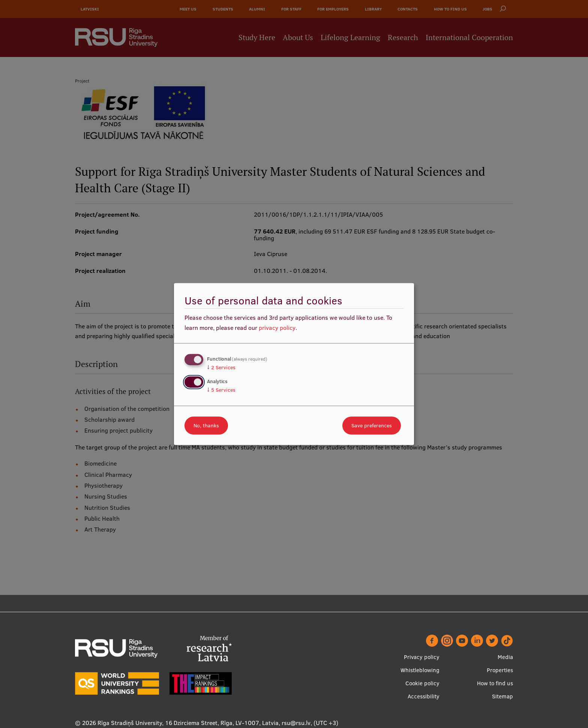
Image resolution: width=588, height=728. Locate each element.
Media (505, 657)
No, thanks (206, 425)
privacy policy (277, 328)
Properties (500, 670)
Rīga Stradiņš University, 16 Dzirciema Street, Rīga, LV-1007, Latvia (188, 723)
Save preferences (372, 425)
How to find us (495, 683)
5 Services (221, 390)
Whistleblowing (420, 670)
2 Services (221, 367)
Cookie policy (422, 683)
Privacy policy (422, 657)
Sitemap (502, 696)
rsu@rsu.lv (296, 723)
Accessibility (424, 696)
